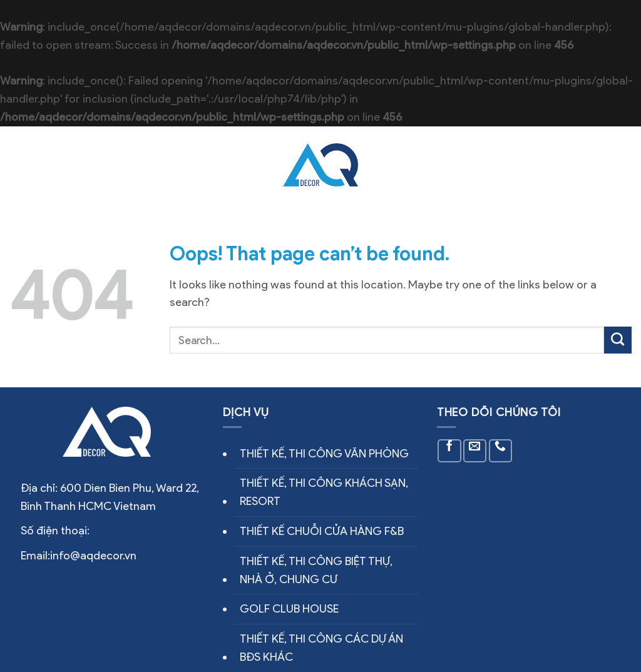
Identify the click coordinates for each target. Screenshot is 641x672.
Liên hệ (512, 165)
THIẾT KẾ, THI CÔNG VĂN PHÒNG (324, 454)
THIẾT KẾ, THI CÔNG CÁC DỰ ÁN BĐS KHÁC (321, 648)
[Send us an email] (475, 451)
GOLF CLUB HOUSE (289, 609)
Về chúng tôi (160, 155)
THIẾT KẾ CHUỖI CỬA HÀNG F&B (322, 531)
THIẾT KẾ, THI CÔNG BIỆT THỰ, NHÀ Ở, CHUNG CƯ (316, 570)
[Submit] (618, 340)
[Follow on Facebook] (449, 451)
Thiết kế (396, 165)
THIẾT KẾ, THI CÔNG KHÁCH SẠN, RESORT (324, 492)
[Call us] (500, 451)
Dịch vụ (238, 155)
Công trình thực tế (214, 176)
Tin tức (456, 165)
